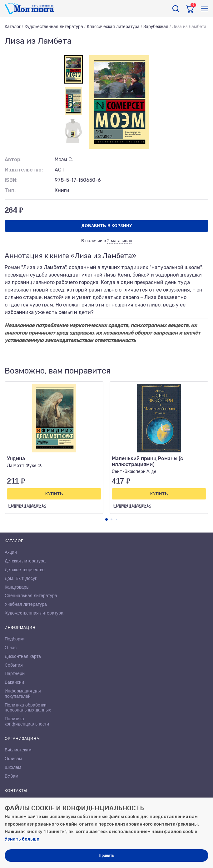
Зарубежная (156, 27)
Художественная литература (54, 27)
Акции (11, 552)
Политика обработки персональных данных (28, 708)
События (14, 665)
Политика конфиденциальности (27, 721)
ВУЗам (12, 776)
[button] (106, 519)
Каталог (13, 27)
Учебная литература (26, 604)
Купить (54, 494)
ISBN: (11, 180)
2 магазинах (120, 241)
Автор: (13, 159)
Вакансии (14, 682)
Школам (13, 767)
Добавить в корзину (106, 226)
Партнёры (15, 673)
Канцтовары (17, 587)
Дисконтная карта (23, 656)
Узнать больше (22, 839)
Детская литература (25, 561)
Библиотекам (18, 750)
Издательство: (24, 170)
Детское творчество (25, 570)
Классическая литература (113, 27)
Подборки (15, 639)
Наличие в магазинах (27, 505)
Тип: (10, 190)
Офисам (13, 759)
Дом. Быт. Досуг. (21, 578)
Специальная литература (31, 596)
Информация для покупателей (23, 694)
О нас (11, 648)
